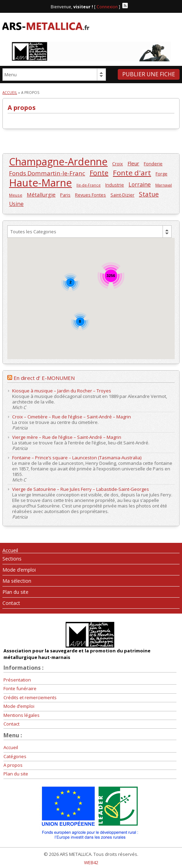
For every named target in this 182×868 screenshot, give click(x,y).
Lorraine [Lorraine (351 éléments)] (140, 185)
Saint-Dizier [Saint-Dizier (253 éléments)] (122, 195)
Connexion (107, 7)
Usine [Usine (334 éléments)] (16, 204)
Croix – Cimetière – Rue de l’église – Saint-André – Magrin (72, 417)
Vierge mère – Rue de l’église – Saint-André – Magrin (67, 437)
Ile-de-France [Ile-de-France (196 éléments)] (89, 185)
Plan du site (15, 592)
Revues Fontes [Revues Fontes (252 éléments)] (90, 195)
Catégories (15, 756)
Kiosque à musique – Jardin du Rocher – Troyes (62, 391)
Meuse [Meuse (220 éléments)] (16, 195)
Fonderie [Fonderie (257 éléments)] (153, 164)
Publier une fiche (149, 74)
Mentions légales (22, 715)
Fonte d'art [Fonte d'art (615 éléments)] (132, 173)
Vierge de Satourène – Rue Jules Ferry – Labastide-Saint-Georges (81, 489)
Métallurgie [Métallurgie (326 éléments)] (41, 194)
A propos (13, 765)
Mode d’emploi (19, 570)
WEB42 (91, 862)
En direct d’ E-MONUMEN (44, 378)
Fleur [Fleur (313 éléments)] (133, 163)
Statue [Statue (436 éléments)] (149, 194)
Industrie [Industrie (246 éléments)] (115, 185)
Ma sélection (17, 581)
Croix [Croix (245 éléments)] (118, 164)
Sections (12, 559)
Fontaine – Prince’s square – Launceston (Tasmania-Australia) (77, 458)
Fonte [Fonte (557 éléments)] (99, 173)
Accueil (10, 93)
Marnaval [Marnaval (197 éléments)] (164, 185)
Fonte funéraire (20, 688)
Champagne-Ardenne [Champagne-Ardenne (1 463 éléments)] (58, 162)
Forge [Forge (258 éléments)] (162, 174)
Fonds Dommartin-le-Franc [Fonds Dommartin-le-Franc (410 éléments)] (47, 173)
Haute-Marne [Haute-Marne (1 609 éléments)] (40, 183)
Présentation (17, 680)
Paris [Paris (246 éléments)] (65, 195)
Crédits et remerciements (30, 697)
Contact (11, 603)
